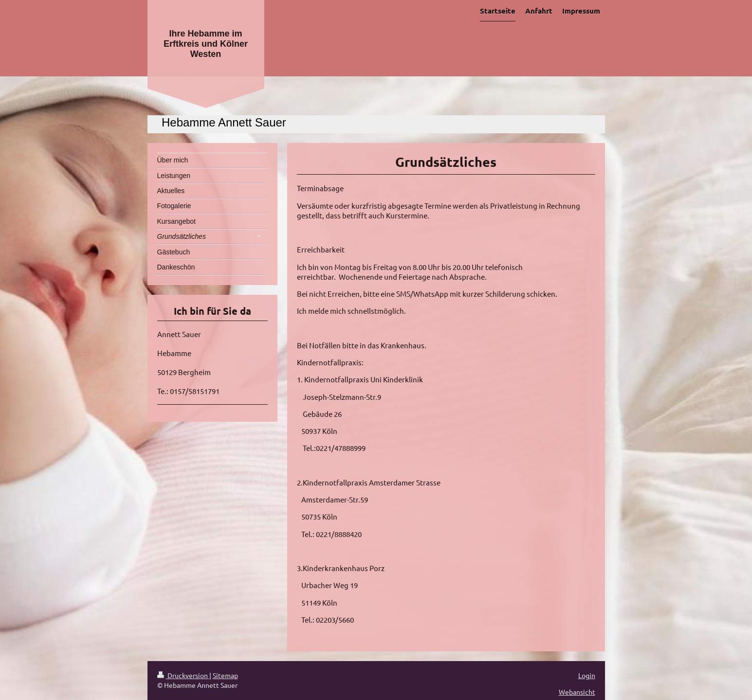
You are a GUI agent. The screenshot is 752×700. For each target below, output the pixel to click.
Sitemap (225, 675)
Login (587, 675)
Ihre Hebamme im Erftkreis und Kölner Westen (206, 44)
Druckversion (183, 675)
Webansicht (577, 692)
